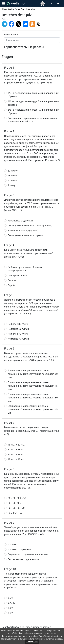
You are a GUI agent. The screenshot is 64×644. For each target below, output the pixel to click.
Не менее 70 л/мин (18, 339)
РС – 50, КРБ (14, 503)
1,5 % (10, 613)
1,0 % (10, 608)
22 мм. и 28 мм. (16, 450)
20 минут (13, 171)
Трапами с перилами (19, 549)
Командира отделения (20, 221)
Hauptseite (8, 9)
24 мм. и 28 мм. (16, 454)
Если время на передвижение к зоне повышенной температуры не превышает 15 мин (33, 386)
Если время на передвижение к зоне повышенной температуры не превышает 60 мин (33, 374)
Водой (11, 285)
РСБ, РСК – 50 (15, 513)
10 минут (13, 180)
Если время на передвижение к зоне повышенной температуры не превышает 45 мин (33, 409)
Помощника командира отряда (25, 235)
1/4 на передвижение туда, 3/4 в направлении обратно (33, 103)
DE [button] (51, 3)
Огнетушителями (17, 275)
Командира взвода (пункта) (23, 230)
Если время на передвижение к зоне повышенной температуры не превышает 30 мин (33, 398)
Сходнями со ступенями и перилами (28, 554)
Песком (12, 280)
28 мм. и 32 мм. (16, 459)
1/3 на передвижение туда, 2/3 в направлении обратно (33, 95)
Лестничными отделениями (23, 559)
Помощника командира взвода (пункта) (30, 225)
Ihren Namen (11, 35)
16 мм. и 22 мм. (16, 445)
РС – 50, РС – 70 (16, 508)
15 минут (13, 176)
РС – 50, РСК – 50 (17, 498)
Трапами (13, 545)
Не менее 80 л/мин (18, 329)
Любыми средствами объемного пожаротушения (26, 269)
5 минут (12, 185)
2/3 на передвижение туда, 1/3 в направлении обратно (33, 111)
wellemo (18, 3)
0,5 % (10, 598)
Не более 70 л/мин (18, 334)
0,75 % (11, 603)
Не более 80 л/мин (18, 324)
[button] (59, 3)
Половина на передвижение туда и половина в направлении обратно (33, 120)
